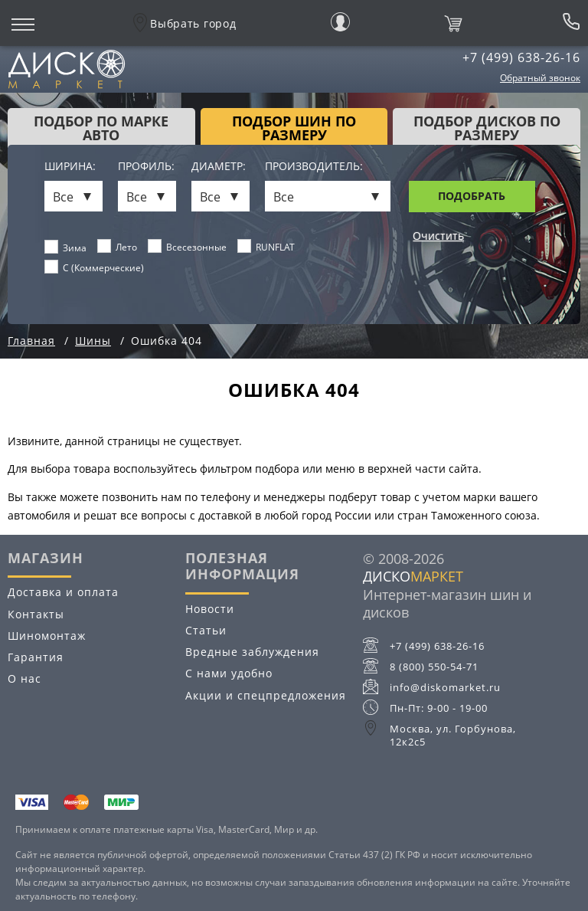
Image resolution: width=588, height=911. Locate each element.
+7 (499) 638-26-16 (521, 57)
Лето (118, 247)
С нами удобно (229, 673)
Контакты (36, 614)
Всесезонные (188, 247)
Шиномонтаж (47, 636)
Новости (210, 609)
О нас (24, 678)
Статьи (206, 630)
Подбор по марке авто (101, 128)
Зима (66, 247)
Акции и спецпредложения (266, 695)
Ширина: (70, 167)
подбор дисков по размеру (487, 128)
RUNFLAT (266, 247)
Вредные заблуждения (252, 652)
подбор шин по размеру (294, 128)
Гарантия (36, 657)
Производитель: (314, 167)
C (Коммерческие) (95, 267)
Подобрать (472, 196)
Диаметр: (219, 167)
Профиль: (146, 167)
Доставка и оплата (63, 592)
